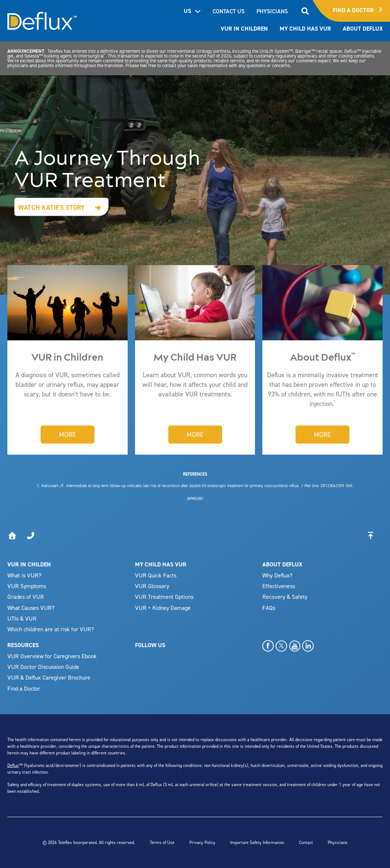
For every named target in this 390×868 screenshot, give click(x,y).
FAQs (269, 608)
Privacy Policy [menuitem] (202, 842)
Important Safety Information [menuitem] (257, 842)
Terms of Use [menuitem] (162, 842)
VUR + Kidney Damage (163, 608)
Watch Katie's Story (51, 207)
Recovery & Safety (285, 597)
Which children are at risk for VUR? (51, 629)
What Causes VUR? (31, 608)
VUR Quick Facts (156, 575)
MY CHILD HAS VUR (161, 564)
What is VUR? (24, 575)
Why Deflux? (277, 575)
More (68, 435)
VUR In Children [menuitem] (244, 29)
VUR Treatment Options (164, 597)
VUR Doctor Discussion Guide (43, 667)
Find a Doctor (24, 688)
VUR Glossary (152, 586)
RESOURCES (23, 645)
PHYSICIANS (272, 11)
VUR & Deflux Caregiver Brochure (49, 677)
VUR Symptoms (27, 586)
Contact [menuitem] (306, 842)
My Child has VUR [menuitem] (305, 29)
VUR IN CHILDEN (29, 564)
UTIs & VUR (22, 618)
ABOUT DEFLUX (282, 564)
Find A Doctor (357, 10)
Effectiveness (279, 586)
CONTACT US (229, 11)
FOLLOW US (150, 645)
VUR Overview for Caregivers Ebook (52, 656)
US (192, 11)
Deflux (13, 765)
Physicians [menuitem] (338, 842)
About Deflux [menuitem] (363, 29)
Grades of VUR (26, 597)
